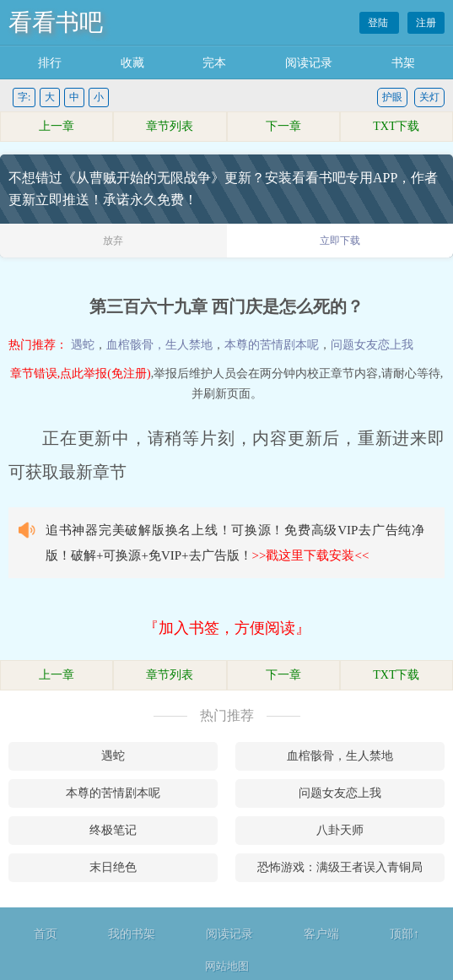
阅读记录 (309, 63)
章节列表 (170, 126)
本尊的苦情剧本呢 (272, 345)
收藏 (132, 63)
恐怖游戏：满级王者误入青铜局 (340, 867)
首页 (46, 934)
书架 (403, 63)
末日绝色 (113, 867)
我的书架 (132, 934)
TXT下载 (396, 126)
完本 (214, 63)
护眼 (392, 97)
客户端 (321, 934)
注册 (426, 23)
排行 (50, 63)
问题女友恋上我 (372, 345)
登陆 (379, 23)
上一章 (57, 126)
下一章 (283, 126)
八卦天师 (340, 830)
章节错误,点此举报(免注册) (81, 374)
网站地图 (227, 966)
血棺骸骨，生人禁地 (159, 345)
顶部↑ (404, 934)
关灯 (429, 97)
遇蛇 (83, 345)
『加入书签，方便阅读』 (227, 628)
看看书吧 (56, 22)
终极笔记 (113, 830)
